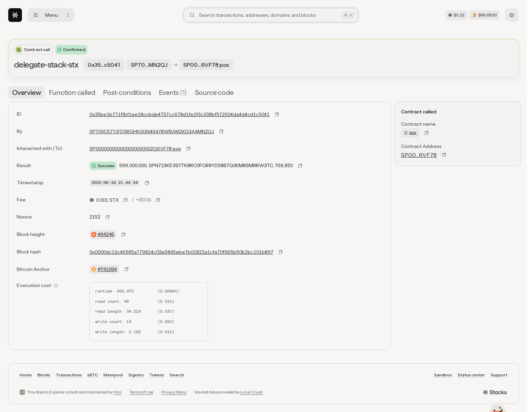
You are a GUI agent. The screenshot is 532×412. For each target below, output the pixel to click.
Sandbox (443, 375)
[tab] (27, 92)
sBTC (93, 375)
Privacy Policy (174, 392)
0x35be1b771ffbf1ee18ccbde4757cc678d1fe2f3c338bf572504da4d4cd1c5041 (180, 114)
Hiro (117, 392)
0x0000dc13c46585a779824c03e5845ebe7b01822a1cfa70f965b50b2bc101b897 (181, 252)
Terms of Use (141, 392)
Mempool (113, 375)
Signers (136, 375)
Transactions (69, 375)
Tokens (157, 375)
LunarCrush (251, 392)
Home (26, 375)
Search (177, 375)
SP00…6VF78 (419, 155)
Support (499, 375)
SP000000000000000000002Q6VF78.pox (135, 149)
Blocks (44, 375)
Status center (471, 375)
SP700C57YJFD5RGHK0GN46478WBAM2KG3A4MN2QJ (152, 132)
